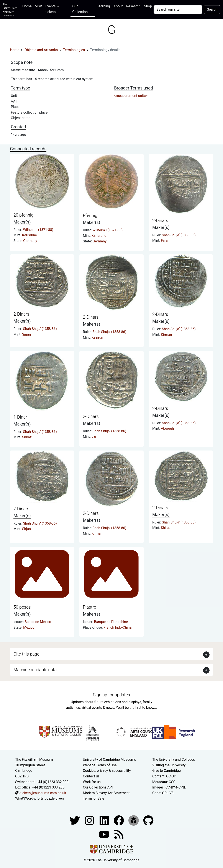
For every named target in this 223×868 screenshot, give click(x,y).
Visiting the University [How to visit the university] (169, 765)
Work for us (92, 782)
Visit (39, 6)
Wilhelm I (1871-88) (38, 230)
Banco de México (38, 622)
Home (28, 6)
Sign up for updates (111, 695)
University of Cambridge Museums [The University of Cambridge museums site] (109, 759)
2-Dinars (160, 220)
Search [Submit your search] (212, 9)
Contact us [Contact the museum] (91, 776)
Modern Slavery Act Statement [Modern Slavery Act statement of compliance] (106, 793)
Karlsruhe (30, 235)
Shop (148, 6)
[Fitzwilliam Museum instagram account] (90, 820)
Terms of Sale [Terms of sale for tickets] (93, 798)
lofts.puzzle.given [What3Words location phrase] (50, 798)
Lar (94, 436)
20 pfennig (23, 215)
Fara (164, 241)
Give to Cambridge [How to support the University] (166, 771)
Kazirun (97, 337)
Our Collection (80, 9)
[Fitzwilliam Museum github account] (148, 820)
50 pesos (22, 607)
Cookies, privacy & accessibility (107, 771)
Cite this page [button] (26, 654)
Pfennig (90, 215)
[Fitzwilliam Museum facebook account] (105, 820)
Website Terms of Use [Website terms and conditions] (100, 765)
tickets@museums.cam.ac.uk (43, 793)
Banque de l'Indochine (111, 622)
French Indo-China (118, 627)
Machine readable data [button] (35, 670)
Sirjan (26, 334)
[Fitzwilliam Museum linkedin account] (119, 820)
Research (133, 6)
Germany (30, 241)
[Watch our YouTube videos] (105, 834)
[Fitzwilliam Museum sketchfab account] (134, 820)
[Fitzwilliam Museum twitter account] (75, 820)
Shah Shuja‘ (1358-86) (179, 235)
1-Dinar (20, 417)
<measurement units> (131, 96)
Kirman (166, 335)
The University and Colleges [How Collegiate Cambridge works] (174, 759)
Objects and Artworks (41, 50)
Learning (103, 6)
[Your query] (178, 10)
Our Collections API (98, 787)
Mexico (29, 627)
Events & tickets (52, 9)
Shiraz (27, 437)
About (118, 6)
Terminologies (74, 50)
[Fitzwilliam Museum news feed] (119, 834)
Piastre (89, 607)
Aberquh (167, 428)
